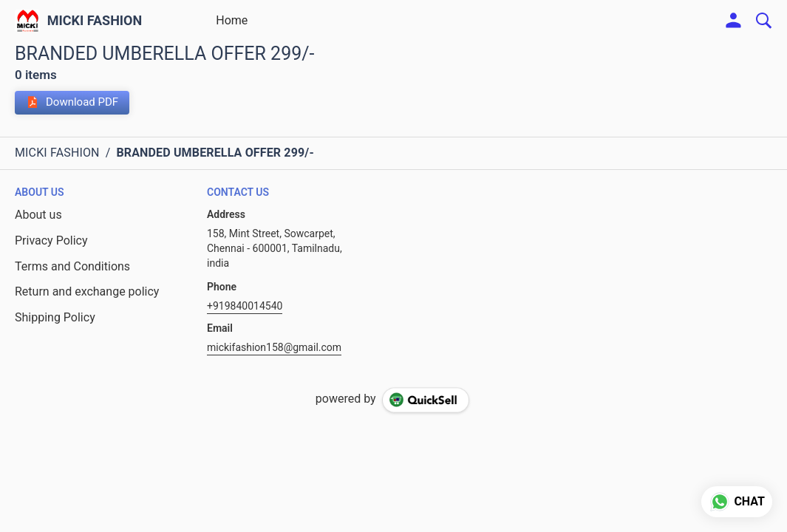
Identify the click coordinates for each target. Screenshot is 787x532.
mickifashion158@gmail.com (274, 347)
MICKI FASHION (95, 21)
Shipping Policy (55, 317)
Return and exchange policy (87, 291)
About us (38, 215)
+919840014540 (245, 306)
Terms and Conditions (72, 266)
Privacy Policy (51, 241)
